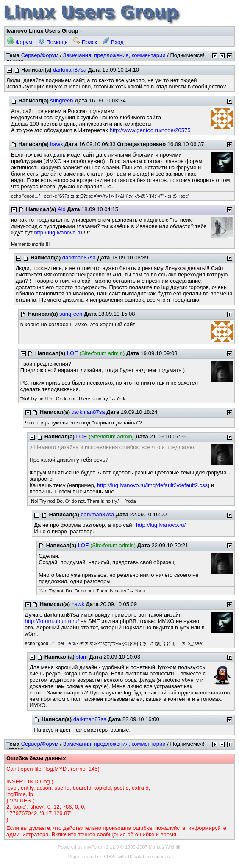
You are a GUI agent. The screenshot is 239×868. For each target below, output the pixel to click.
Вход (113, 42)
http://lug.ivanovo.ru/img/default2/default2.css (152, 485)
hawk (56, 144)
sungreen (61, 101)
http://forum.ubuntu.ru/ (52, 621)
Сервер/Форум (40, 55)
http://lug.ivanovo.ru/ (161, 525)
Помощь (53, 42)
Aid (62, 209)
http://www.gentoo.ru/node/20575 (150, 130)
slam (82, 657)
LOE (72, 353)
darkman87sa (70, 70)
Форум (20, 42)
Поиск (85, 42)
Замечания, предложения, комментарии (114, 55)
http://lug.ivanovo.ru (58, 233)
